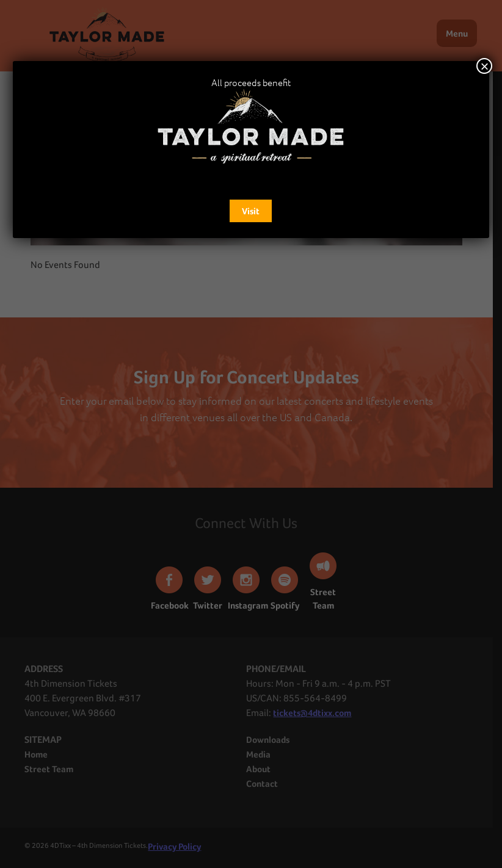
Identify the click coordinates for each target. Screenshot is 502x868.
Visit (251, 211)
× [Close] (484, 66)
